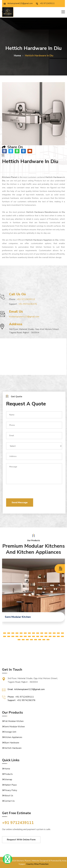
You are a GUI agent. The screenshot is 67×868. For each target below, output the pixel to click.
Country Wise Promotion (37, 864)
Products (8, 774)
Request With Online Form (21, 840)
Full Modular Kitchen (14, 721)
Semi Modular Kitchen (14, 727)
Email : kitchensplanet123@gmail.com (26, 689)
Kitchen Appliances (13, 737)
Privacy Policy (11, 790)
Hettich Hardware (13, 748)
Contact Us (9, 801)
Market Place (10, 785)
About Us (9, 796)
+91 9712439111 (45, 3)
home (17, 56)
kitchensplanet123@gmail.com (18, 3)
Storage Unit (10, 732)
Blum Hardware (12, 743)
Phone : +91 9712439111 (21, 697)
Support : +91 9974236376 (22, 700)
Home (7, 769)
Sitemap (8, 779)
